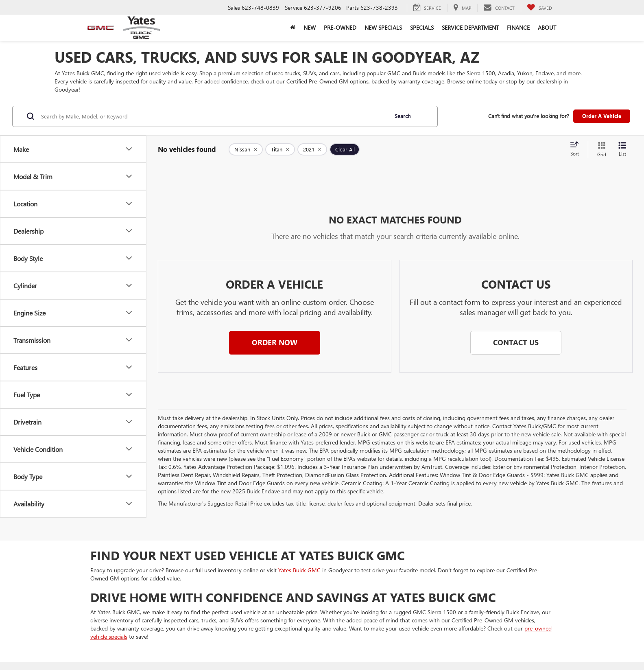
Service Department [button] (470, 27)
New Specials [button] (383, 27)
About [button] (547, 27)
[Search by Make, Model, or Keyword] (213, 116)
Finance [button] (518, 27)
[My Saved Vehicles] (539, 8)
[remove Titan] (280, 149)
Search (403, 116)
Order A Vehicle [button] (602, 116)
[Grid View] (600, 150)
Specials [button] (422, 27)
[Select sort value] (577, 149)
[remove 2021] (312, 149)
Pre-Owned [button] (340, 27)
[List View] (622, 150)
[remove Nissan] (246, 149)
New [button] (310, 27)
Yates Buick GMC (299, 570)
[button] (275, 343)
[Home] (293, 28)
